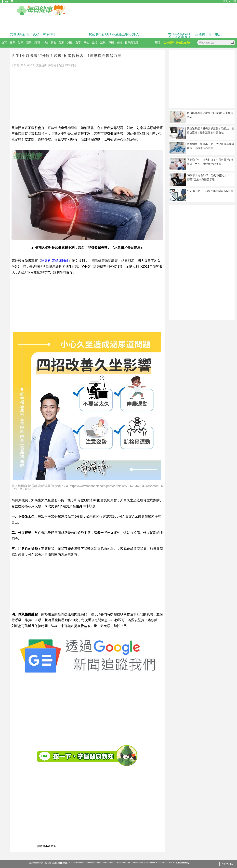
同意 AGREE (227, 864)
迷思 (103, 43)
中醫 (45, 43)
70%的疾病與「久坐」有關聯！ (33, 34)
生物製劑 (169, 43)
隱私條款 (63, 863)
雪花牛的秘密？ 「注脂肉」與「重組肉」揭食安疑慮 (195, 36)
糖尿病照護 (132, 43)
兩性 (86, 43)
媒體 (119, 43)
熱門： (159, 43)
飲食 (53, 43)
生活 (95, 43)
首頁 (4, 43)
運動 (62, 43)
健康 (21, 43)
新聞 (37, 43)
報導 (12, 43)
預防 (29, 43)
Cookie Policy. (183, 863)
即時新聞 (71, 65)
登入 (225, 1)
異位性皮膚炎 (184, 43)
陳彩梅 (52, 65)
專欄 (111, 43)
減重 (70, 43)
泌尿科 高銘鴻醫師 (55, 261)
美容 (78, 43)
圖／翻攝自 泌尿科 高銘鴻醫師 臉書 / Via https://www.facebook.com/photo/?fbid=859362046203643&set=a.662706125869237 (87, 487)
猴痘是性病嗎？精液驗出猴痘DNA (114, 34)
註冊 (234, 1)
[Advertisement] (87, 94)
